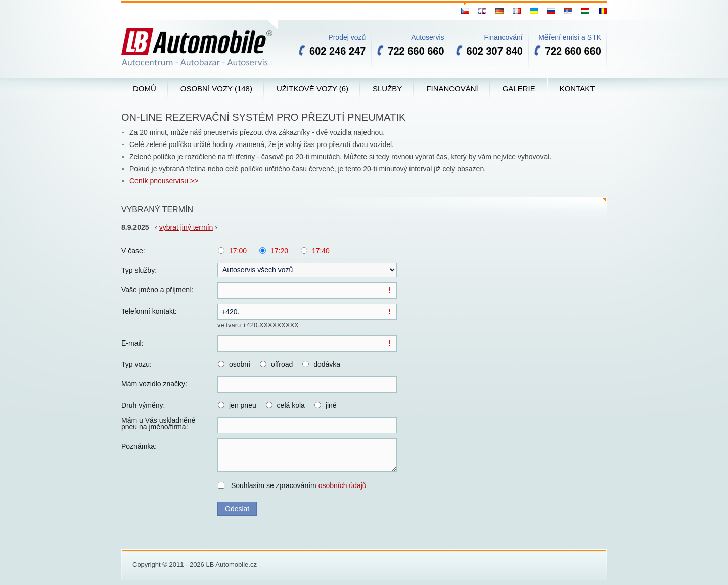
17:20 (279, 251)
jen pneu (243, 405)
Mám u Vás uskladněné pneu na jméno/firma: (158, 424)
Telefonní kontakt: (149, 311)
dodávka (327, 364)
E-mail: (132, 343)
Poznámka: (139, 446)
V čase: (133, 251)
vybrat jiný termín (186, 227)
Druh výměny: (143, 405)
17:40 (321, 251)
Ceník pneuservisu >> (164, 181)
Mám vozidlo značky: (154, 384)
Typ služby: (139, 270)
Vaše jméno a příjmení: (157, 290)
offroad (282, 364)
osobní (240, 364)
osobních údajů (343, 485)
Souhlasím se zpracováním (299, 485)
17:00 (238, 251)
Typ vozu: (136, 364)
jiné (331, 405)
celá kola (291, 405)
